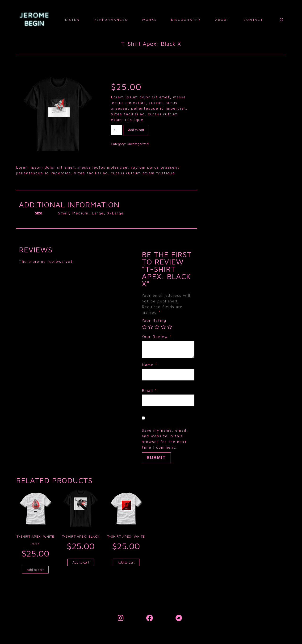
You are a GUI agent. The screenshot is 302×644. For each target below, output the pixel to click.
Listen (72, 19)
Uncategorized (138, 144)
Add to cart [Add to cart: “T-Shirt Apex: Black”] (81, 562)
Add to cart (136, 130)
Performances (111, 19)
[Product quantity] (117, 130)
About (222, 19)
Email (149, 390)
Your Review (157, 337)
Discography (186, 19)
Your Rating (154, 320)
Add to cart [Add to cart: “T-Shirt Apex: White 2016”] (35, 570)
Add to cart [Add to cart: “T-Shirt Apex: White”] (126, 562)
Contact (253, 19)
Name (150, 365)
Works (149, 19)
